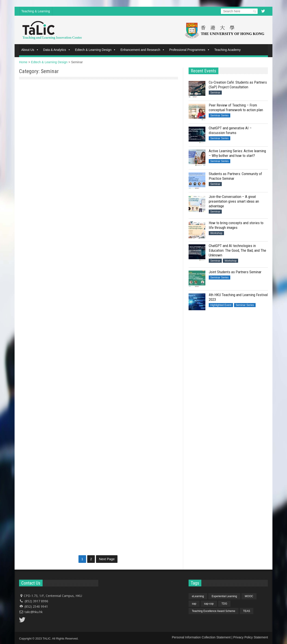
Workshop (216, 233)
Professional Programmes (190, 50)
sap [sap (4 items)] (194, 604)
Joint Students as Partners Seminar (235, 272)
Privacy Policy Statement (251, 637)
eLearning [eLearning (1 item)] (198, 596)
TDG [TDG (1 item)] (224, 604)
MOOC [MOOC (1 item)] (249, 596)
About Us (30, 50)
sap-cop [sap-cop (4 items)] (209, 604)
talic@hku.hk (34, 612)
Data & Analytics (57, 50)
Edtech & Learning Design (96, 50)
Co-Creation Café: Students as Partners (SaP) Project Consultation (55, 141)
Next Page (107, 559)
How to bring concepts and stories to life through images (236, 225)
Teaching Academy (228, 50)
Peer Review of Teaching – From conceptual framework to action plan (236, 107)
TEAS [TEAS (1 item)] (247, 611)
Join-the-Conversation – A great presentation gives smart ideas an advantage (234, 201)
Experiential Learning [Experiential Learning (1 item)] (224, 596)
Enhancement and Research (142, 50)
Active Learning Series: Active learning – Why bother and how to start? (237, 153)
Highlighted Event (221, 305)
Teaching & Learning (36, 11)
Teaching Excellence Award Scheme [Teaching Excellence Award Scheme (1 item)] (214, 611)
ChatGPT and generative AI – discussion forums (230, 130)
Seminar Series (220, 115)
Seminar (26, 87)
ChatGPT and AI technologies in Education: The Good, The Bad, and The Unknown (237, 250)
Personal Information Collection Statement (201, 637)
